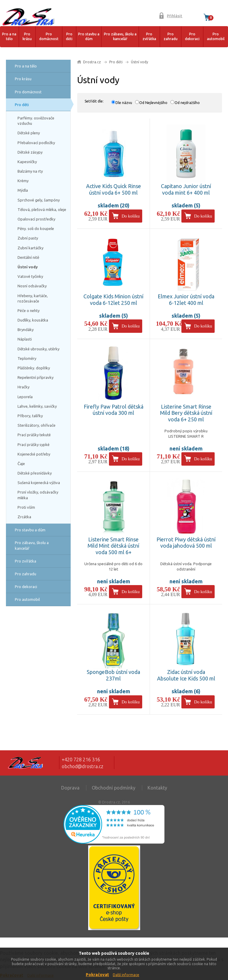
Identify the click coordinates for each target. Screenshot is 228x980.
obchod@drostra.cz (83, 766)
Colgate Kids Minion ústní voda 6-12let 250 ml (113, 300)
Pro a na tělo (9, 37)
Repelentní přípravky (35, 377)
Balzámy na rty (30, 171)
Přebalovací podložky (36, 143)
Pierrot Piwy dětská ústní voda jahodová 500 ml (186, 543)
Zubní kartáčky (30, 248)
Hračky (23, 387)
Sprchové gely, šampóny (39, 200)
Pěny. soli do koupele (36, 229)
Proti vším (26, 507)
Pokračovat (97, 975)
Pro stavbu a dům (89, 37)
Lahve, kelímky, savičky (37, 406)
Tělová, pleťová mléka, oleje (42, 209)
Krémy (23, 181)
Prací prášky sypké (34, 445)
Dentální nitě (28, 257)
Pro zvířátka (149, 37)
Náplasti (25, 339)
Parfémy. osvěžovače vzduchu (36, 121)
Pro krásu (27, 37)
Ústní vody (28, 267)
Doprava (70, 788)
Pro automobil (216, 37)
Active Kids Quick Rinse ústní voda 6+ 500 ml (114, 189)
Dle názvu (124, 103)
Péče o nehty (28, 311)
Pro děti (69, 37)
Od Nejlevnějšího (153, 103)
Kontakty (157, 788)
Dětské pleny (29, 133)
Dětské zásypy (30, 152)
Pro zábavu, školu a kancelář (120, 37)
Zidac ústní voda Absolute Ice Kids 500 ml (186, 675)
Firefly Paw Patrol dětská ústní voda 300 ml (114, 410)
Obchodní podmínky (114, 788)
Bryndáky (26, 330)
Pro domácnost (49, 37)
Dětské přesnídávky (35, 473)
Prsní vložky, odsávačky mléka (38, 495)
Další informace (126, 975)
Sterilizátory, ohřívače (37, 425)
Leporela (25, 397)
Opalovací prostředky (36, 219)
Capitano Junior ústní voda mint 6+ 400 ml (186, 189)
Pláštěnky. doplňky (34, 368)
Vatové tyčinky (30, 276)
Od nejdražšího (187, 103)
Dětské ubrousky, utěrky (38, 349)
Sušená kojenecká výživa (39, 483)
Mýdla (23, 190)
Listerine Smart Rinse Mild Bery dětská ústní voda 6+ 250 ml (186, 413)
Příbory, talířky (30, 416)
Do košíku (130, 216)
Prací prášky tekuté (34, 435)
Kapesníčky (27, 162)
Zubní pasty (28, 238)
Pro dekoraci (192, 37)
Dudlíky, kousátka (33, 320)
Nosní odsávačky (32, 286)
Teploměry (27, 358)
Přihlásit (175, 16)
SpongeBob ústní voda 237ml (113, 675)
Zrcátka (24, 517)
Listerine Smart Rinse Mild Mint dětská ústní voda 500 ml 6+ (113, 546)
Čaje (21, 464)
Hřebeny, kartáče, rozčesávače (33, 298)
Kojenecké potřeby (34, 454)
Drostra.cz (92, 62)
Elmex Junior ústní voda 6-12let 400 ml (186, 300)
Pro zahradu (171, 37)
